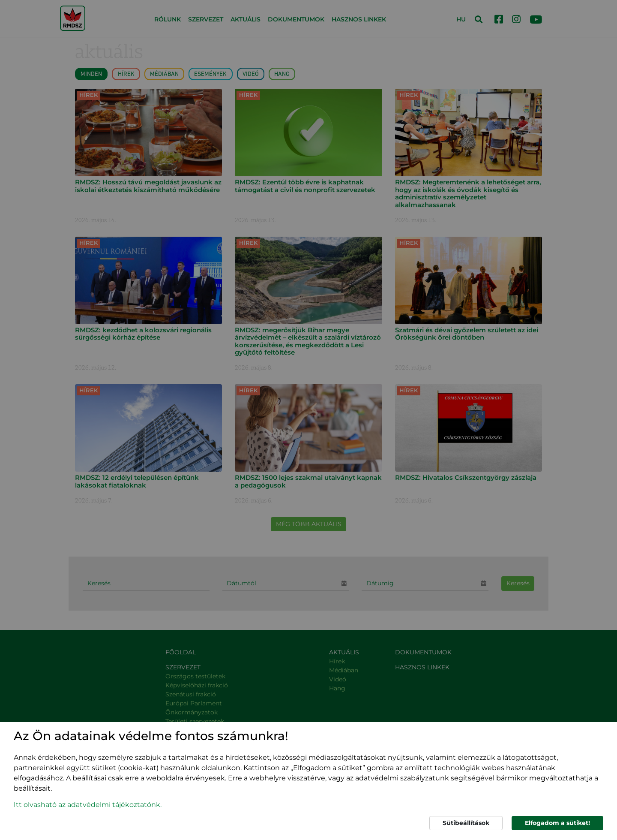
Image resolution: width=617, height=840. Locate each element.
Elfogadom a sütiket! (557, 823)
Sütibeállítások (466, 823)
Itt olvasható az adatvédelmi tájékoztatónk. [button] (88, 805)
